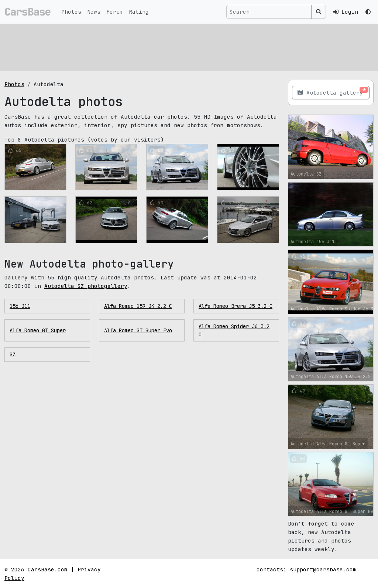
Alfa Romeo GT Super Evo (138, 330)
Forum (115, 12)
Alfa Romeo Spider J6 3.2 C (234, 330)
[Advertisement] (189, 46)
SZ (13, 354)
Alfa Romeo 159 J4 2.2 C (138, 306)
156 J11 (20, 306)
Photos (71, 12)
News (94, 12)
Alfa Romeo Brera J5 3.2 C (236, 306)
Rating (139, 12)
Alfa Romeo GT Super (38, 330)
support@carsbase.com (323, 569)
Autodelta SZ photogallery (86, 286)
